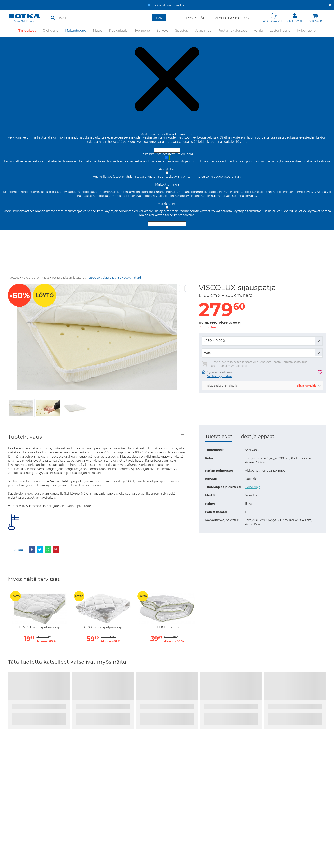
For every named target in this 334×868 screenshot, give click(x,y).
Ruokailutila (118, 31)
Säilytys (163, 31)
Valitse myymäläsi (220, 376)
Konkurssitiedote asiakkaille (169, 5)
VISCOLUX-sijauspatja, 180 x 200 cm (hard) (115, 278)
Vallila (258, 31)
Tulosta (15, 550)
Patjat (45, 278)
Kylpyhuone (306, 31)
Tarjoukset (27, 31)
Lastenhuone (280, 31)
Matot (98, 31)
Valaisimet (203, 31)
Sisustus (181, 31)
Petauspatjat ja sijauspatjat (69, 278)
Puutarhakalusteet (232, 31)
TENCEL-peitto (167, 627)
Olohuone (50, 31)
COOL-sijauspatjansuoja (103, 627)
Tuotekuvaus (25, 437)
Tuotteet (13, 278)
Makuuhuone (76, 31)
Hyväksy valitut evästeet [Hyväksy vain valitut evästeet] (167, 224)
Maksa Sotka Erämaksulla (261, 386)
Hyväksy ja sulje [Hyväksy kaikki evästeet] (167, 150)
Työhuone (142, 31)
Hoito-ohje (253, 487)
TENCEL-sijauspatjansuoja (40, 627)
